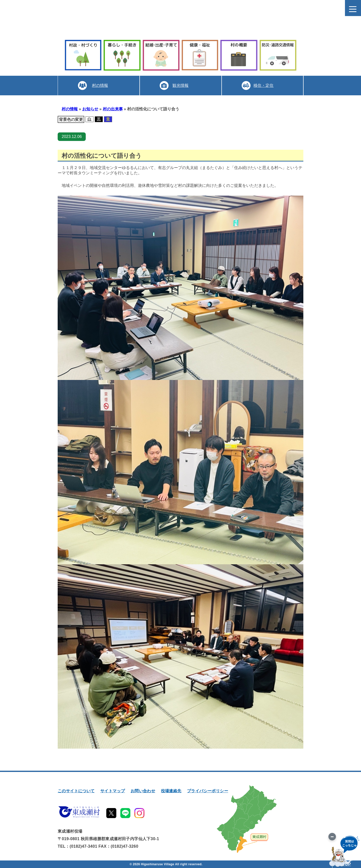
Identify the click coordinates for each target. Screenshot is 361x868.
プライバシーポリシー (208, 791)
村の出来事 (113, 109)
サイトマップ (113, 791)
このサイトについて (76, 791)
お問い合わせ (143, 791)
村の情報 (100, 85)
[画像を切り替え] (332, 837)
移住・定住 (263, 85)
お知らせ (90, 109)
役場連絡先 (171, 791)
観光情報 (180, 85)
